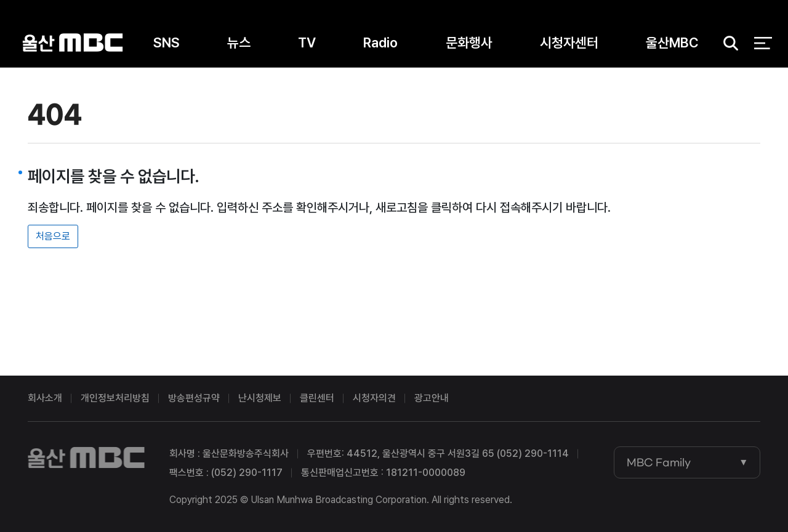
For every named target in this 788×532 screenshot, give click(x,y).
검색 (726, 43)
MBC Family (659, 462)
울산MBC (73, 43)
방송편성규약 (194, 398)
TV (307, 42)
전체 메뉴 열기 (763, 43)
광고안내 (432, 398)
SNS (167, 42)
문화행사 (469, 42)
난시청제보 (260, 398)
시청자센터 (569, 42)
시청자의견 (374, 398)
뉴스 (239, 42)
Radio (380, 42)
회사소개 (45, 398)
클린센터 (317, 398)
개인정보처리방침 (115, 398)
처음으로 (53, 236)
